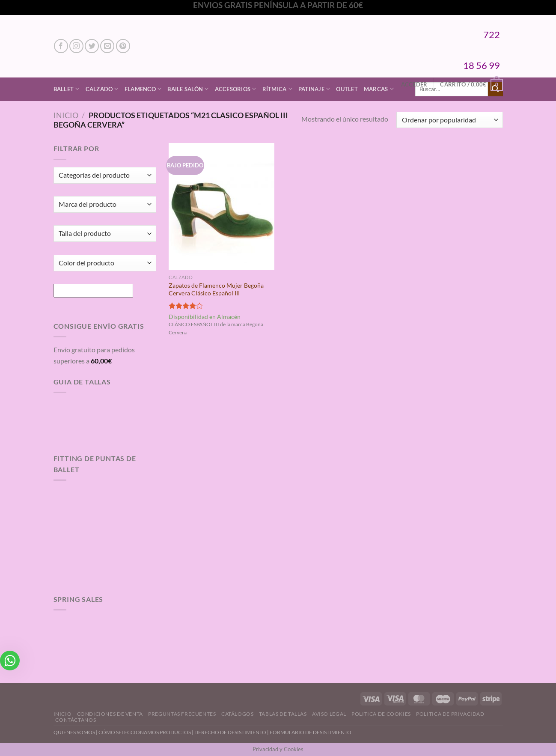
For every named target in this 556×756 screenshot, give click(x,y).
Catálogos (238, 714)
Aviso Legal (329, 714)
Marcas (379, 89)
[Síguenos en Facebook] (61, 46)
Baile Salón (188, 89)
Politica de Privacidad (450, 714)
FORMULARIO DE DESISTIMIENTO (311, 732)
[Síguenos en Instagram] (76, 46)
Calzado (102, 89)
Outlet (347, 89)
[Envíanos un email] (107, 46)
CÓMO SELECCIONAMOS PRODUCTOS (145, 732)
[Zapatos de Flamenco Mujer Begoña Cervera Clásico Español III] (222, 206)
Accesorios (236, 89)
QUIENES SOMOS (74, 732)
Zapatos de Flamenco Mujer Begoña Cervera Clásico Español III (216, 289)
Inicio (66, 115)
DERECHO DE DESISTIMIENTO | (232, 732)
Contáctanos (76, 720)
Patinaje (314, 89)
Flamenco (143, 89)
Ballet (67, 89)
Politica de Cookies (381, 714)
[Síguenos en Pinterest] (123, 46)
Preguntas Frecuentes (182, 714)
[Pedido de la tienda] (449, 120)
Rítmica (277, 89)
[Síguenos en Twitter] (92, 46)
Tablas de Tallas (283, 714)
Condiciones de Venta (110, 714)
